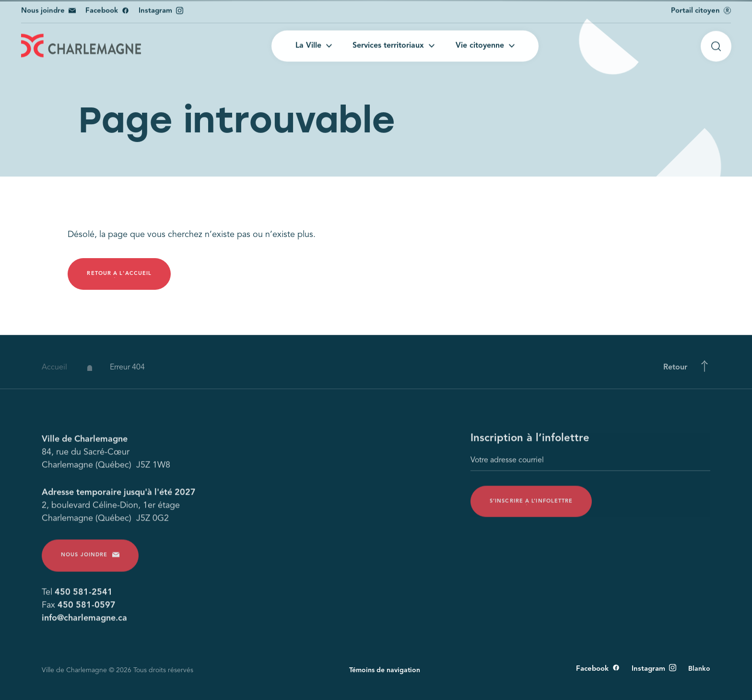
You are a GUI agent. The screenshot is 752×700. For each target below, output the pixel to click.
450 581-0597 (87, 608)
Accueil (54, 373)
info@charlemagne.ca (84, 621)
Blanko (699, 669)
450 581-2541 (84, 595)
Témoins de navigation (385, 670)
